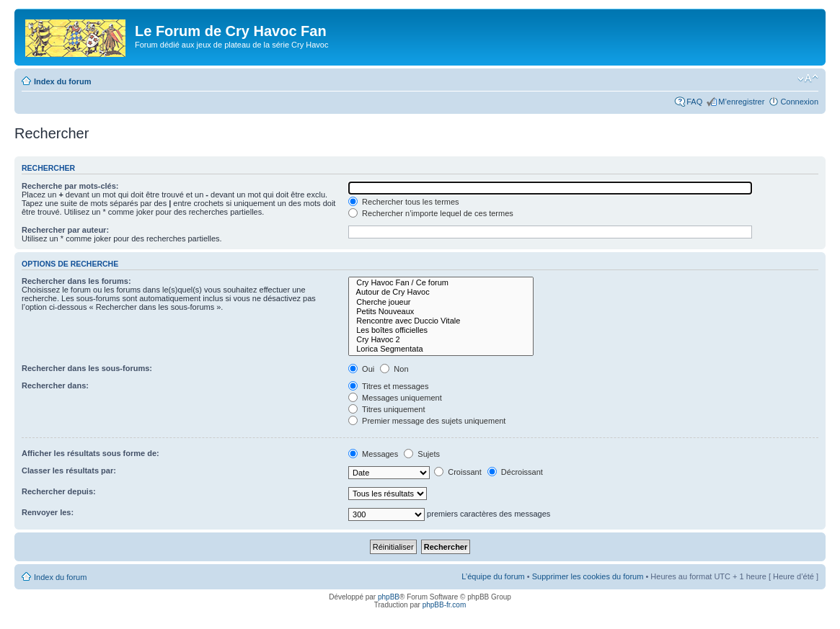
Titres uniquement (387, 409)
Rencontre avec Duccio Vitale (441, 321)
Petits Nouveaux (441, 312)
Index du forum (62, 81)
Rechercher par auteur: (65, 230)
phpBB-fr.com (445, 605)
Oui (361, 369)
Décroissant (515, 472)
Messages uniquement (395, 398)
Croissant (458, 472)
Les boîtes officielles (441, 330)
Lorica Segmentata (441, 349)
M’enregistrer (741, 102)
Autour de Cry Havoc (441, 292)
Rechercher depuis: (59, 491)
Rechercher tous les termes (404, 202)
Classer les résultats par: (69, 470)
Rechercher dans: (55, 385)
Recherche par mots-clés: (70, 186)
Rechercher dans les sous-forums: (87, 368)
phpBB (389, 597)
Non (394, 369)
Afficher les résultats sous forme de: (90, 453)
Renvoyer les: (48, 512)
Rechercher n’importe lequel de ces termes (431, 213)
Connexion (799, 102)
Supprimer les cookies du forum (588, 576)
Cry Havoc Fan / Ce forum (441, 283)
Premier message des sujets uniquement (427, 421)
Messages (373, 454)
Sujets (422, 454)
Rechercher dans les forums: (76, 281)
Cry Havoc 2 (441, 340)
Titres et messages (388, 386)
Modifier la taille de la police (808, 79)
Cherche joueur (441, 302)
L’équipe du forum (493, 576)
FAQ (694, 102)
